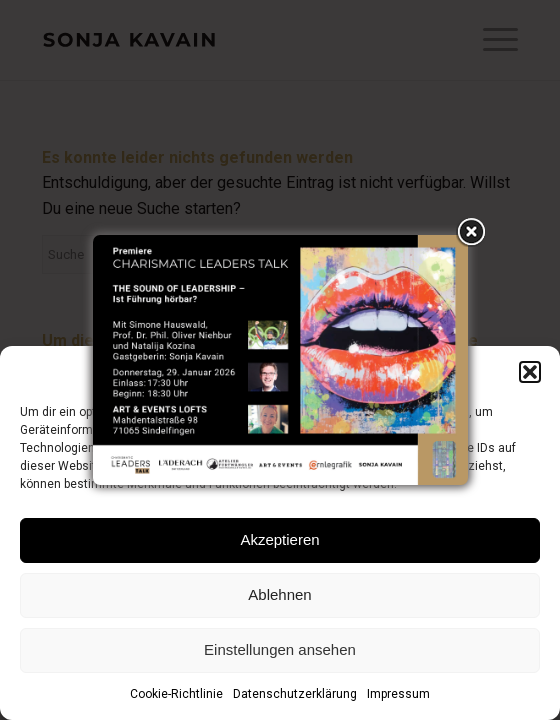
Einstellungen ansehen (280, 649)
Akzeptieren (279, 539)
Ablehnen (279, 594)
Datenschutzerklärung (295, 694)
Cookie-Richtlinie (176, 694)
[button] (530, 372)
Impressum (398, 694)
